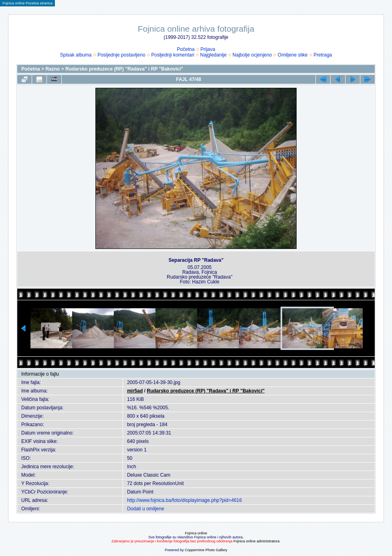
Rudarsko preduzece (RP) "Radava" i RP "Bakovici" (124, 69)
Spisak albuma (76, 55)
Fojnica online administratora (256, 541)
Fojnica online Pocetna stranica (27, 3)
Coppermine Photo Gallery (206, 550)
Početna (186, 49)
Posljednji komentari (173, 55)
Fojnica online (196, 533)
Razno (53, 69)
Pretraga (323, 55)
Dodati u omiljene (146, 509)
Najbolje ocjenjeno (252, 55)
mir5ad (135, 391)
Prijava (208, 49)
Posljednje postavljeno (121, 55)
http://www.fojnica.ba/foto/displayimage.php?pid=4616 (185, 500)
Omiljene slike (293, 55)
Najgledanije (213, 55)
